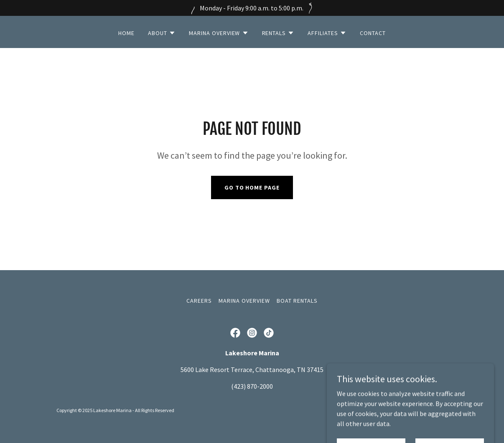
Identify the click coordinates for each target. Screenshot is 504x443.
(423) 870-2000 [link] (252, 386)
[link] (235, 333)
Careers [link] (199, 301)
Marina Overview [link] (244, 301)
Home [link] (126, 33)
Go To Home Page (252, 187)
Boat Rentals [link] (297, 301)
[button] (162, 33)
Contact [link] (373, 33)
